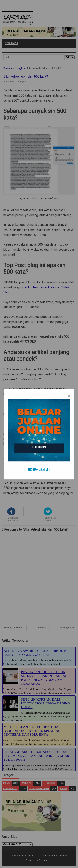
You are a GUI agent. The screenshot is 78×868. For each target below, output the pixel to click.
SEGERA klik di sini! (39, 470)
